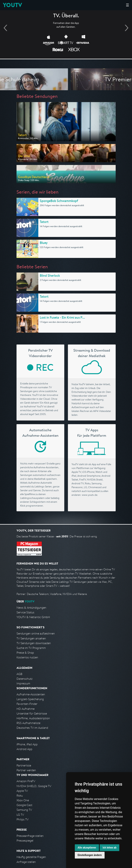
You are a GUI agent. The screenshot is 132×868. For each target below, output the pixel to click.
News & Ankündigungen (31, 608)
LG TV (20, 815)
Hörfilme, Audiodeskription (33, 718)
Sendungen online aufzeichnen (36, 634)
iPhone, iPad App (27, 744)
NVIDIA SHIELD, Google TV (34, 786)
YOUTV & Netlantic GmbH (33, 617)
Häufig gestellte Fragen (31, 857)
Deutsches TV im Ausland (32, 728)
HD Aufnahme (26, 709)
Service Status (25, 612)
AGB (19, 674)
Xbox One (23, 800)
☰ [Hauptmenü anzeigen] (127, 5)
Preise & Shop (25, 653)
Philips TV (23, 819)
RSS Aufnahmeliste (28, 723)
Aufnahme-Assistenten (31, 694)
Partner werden (26, 770)
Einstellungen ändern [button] (90, 855)
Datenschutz (25, 679)
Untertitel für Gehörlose (32, 714)
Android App (24, 749)
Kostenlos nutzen (27, 657)
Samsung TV (24, 810)
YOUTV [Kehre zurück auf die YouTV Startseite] (12, 5)
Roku (20, 796)
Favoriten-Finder (27, 704)
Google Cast (24, 805)
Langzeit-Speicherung (30, 699)
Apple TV (22, 791)
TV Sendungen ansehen (31, 638)
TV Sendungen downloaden (34, 643)
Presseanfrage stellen (30, 836)
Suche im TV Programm (31, 648)
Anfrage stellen (26, 862)
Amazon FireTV (26, 781)
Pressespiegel (25, 841)
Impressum (23, 683)
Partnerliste (24, 765)
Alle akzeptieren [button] (87, 848)
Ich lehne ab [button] (109, 848)
